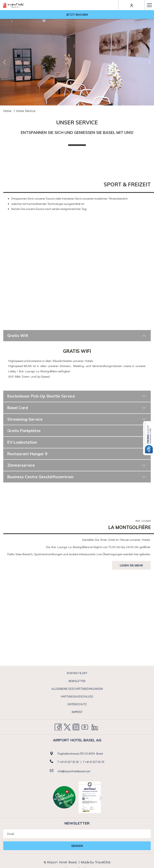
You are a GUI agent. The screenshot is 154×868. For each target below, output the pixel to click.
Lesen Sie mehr (131, 565)
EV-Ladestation (77, 442)
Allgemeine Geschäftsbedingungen (77, 689)
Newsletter (77, 681)
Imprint (77, 712)
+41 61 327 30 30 (69, 762)
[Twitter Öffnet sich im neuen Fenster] (67, 726)
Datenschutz (77, 704)
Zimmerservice (77, 465)
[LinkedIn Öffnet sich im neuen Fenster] (95, 726)
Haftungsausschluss (77, 696)
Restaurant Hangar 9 (77, 454)
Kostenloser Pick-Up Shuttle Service (77, 396)
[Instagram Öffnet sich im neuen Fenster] (76, 726)
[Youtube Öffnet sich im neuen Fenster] (85, 726)
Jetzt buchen (77, 15)
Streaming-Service (77, 419)
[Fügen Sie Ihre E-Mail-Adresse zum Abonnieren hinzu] (77, 834)
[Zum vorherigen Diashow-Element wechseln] (5, 62)
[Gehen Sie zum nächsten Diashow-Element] (149, 62)
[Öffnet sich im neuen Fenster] (90, 797)
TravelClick (103, 862)
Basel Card (77, 408)
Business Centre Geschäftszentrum (77, 477)
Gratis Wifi (77, 336)
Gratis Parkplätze (77, 431)
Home (7, 111)
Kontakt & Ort (77, 673)
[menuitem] (77, 673)
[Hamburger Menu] (149, 5)
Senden (77, 846)
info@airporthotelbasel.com (74, 771)
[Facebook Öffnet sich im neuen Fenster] (58, 726)
